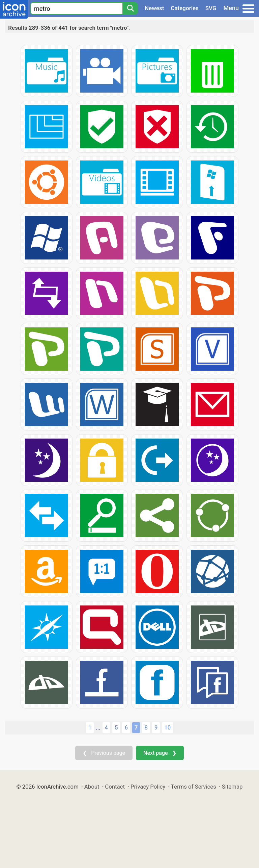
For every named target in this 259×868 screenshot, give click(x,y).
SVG (211, 8)
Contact (115, 787)
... (98, 728)
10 (167, 727)
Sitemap (232, 787)
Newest (154, 8)
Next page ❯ (160, 753)
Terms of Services (194, 787)
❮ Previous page (104, 753)
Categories (185, 8)
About (92, 787)
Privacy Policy (148, 787)
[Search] (130, 8)
